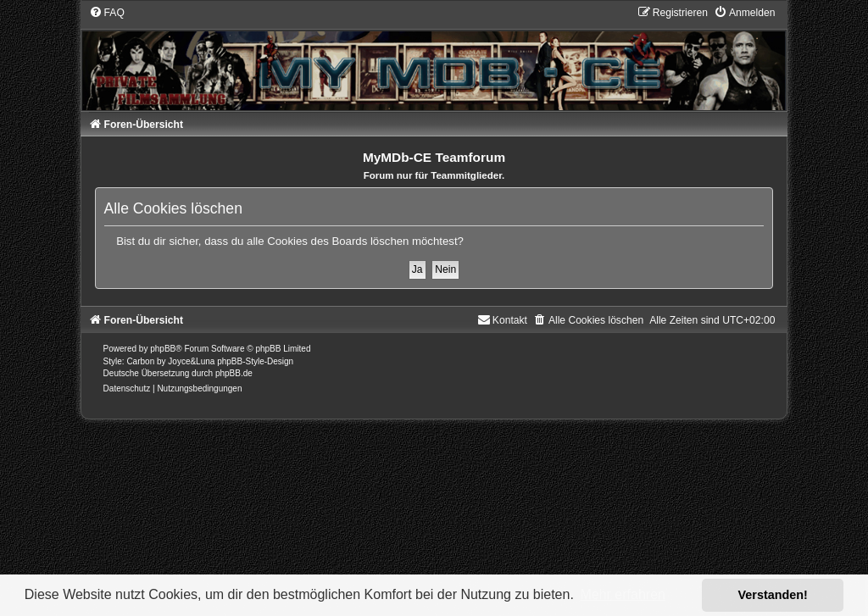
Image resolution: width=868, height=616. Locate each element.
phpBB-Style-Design (255, 361)
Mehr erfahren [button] (623, 594)
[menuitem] (107, 13)
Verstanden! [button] (773, 595)
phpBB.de (234, 373)
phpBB (163, 349)
